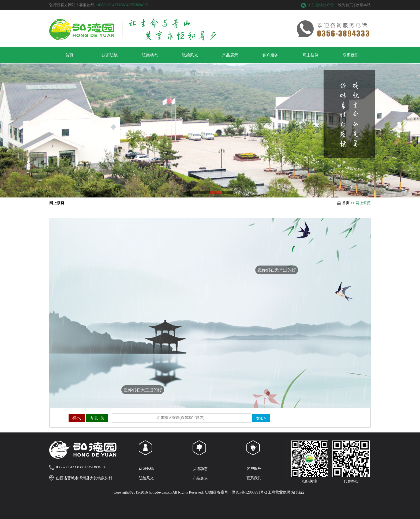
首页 (69, 55)
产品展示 (230, 55)
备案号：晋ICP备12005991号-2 (242, 492)
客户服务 (270, 55)
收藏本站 (363, 5)
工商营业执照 (279, 492)
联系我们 (351, 55)
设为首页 (346, 5)
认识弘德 (110, 55)
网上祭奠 (310, 55)
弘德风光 (190, 55)
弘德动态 (150, 55)
